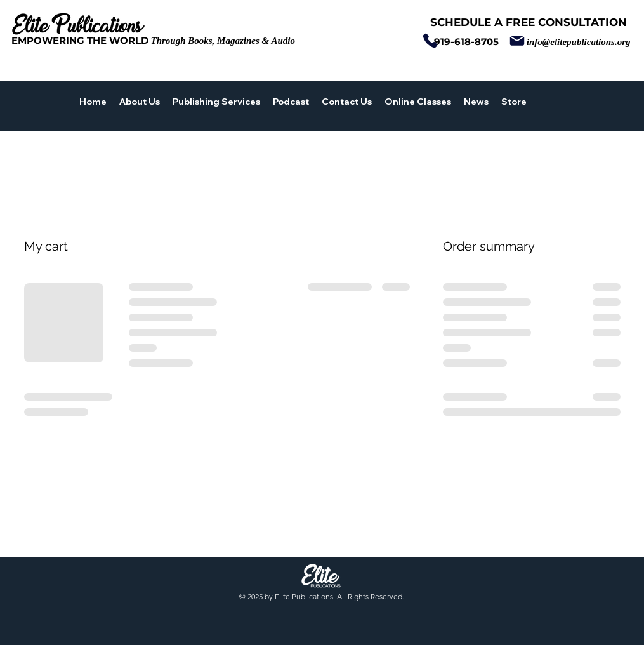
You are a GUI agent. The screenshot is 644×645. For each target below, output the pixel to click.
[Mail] (517, 41)
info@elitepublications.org (579, 42)
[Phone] (430, 41)
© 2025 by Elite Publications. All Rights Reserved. (322, 596)
